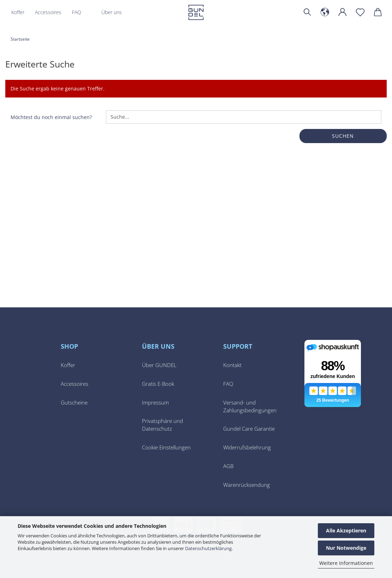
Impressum (155, 403)
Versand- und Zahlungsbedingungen (250, 406)
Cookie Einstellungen (166, 447)
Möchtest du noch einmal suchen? (51, 117)
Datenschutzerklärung (208, 548)
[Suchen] (307, 12)
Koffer (18, 12)
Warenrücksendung (247, 485)
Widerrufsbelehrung (247, 447)
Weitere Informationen (346, 563)
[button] (325, 12)
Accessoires (48, 12)
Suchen (343, 136)
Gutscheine (74, 403)
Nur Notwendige (346, 548)
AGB (228, 466)
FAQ (77, 12)
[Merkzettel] (360, 12)
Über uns (112, 12)
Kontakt (232, 365)
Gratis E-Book (158, 384)
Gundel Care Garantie (249, 429)
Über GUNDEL (159, 365)
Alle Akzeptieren (346, 530)
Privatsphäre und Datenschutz (162, 425)
